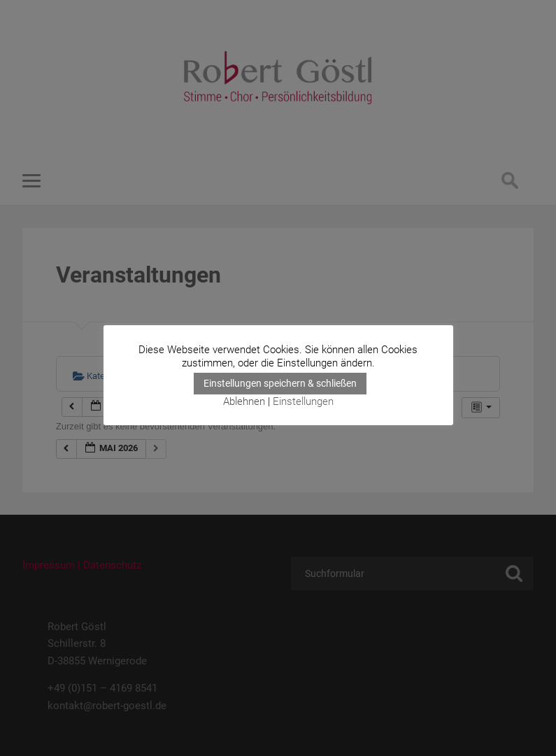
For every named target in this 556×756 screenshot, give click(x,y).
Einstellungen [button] (303, 401)
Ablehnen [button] (244, 401)
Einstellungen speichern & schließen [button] (280, 383)
